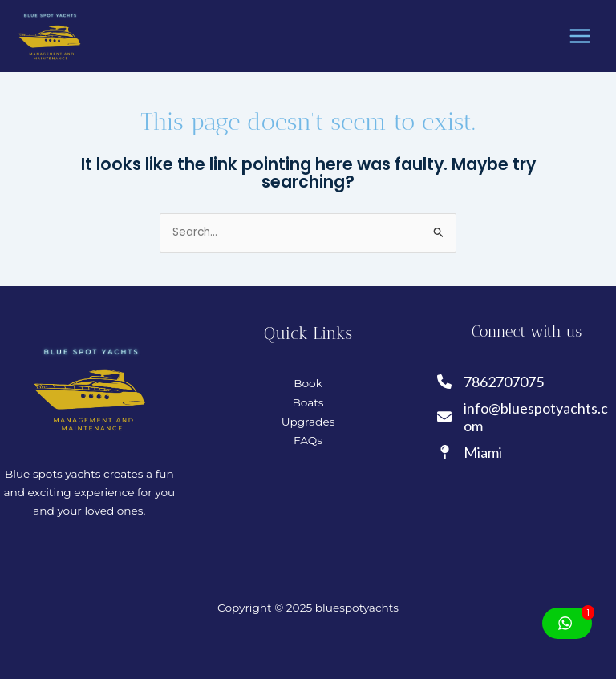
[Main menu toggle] (580, 36)
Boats (308, 402)
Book (308, 383)
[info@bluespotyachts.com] (527, 417)
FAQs (308, 440)
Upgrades (308, 422)
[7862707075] (492, 382)
